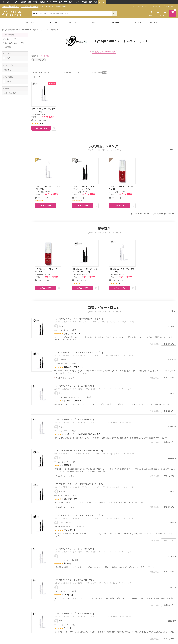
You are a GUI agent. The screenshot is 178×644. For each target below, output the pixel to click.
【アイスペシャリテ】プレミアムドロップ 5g (74, 386)
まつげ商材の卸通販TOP (10, 30)
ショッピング (7, 2)
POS (66, 2)
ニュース (77, 2)
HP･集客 (84, 2)
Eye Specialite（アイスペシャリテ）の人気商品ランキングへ (153, 214)
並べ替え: (35, 73)
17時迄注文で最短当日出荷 (30, 6)
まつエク (102, 2)
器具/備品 (115, 22)
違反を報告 (155, 344)
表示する (8, 70)
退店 (96, 2)
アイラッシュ (31, 22)
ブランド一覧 (136, 22)
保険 (61, 2)
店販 (94, 22)
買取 (91, 2)
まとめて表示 (96, 73)
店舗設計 (42, 2)
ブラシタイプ (91, 389)
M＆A (55, 2)
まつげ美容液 (78, 389)
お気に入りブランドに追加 (104, 52)
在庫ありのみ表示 (11, 93)
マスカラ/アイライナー (81, 322)
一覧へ (173, 150)
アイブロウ (73, 22)
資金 (30, 2)
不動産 (35, 2)
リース (49, 2)
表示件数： (68, 73)
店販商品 (9, 47)
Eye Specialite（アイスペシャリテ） (34, 30)
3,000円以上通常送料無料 (11, 6)
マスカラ (96, 322)
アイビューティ (10, 39)
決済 (71, 2)
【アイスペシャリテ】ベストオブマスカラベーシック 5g (79, 319)
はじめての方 (157, 6)
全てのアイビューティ (14, 43)
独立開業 (23, 2)
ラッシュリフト (52, 22)
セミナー (16, 2)
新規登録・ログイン (170, 6)
